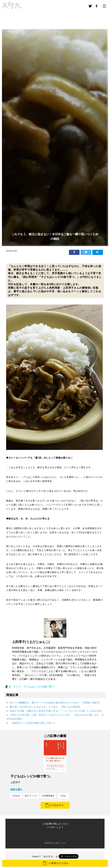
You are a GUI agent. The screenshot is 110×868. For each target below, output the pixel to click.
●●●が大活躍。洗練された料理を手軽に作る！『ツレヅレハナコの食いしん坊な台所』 (57, 711)
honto (63, 796)
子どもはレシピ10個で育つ (39, 687)
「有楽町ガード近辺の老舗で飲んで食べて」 (34, 723)
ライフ (17, 687)
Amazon (16, 796)
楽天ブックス (31, 796)
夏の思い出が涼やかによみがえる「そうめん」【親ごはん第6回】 (46, 707)
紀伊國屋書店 (48, 796)
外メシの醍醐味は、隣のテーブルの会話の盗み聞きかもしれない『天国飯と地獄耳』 (56, 703)
